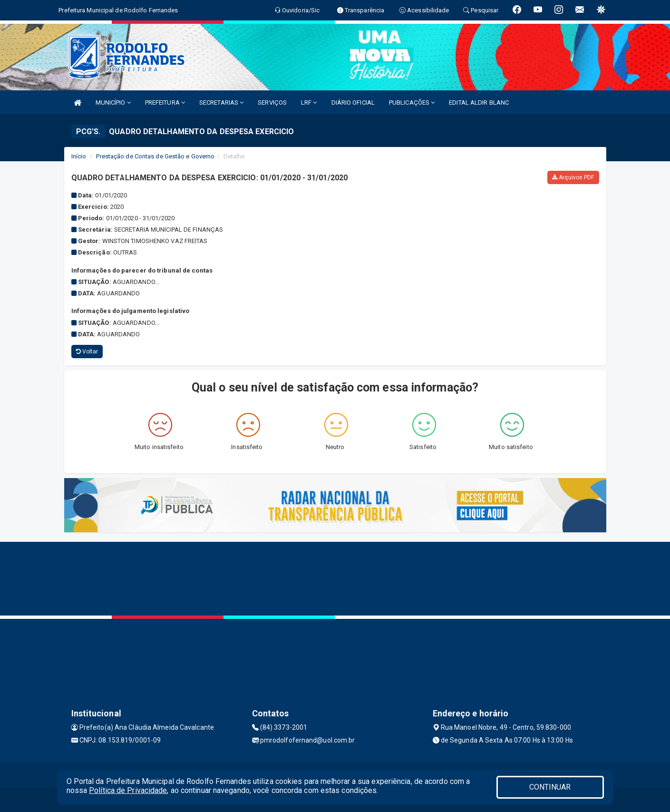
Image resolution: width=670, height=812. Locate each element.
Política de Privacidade (128, 790)
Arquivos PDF (573, 177)
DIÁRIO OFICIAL (353, 103)
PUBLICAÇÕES (412, 103)
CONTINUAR (550, 787)
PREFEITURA (165, 103)
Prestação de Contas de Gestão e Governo (155, 156)
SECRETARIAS (221, 103)
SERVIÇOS (272, 103)
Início (79, 156)
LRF (309, 103)
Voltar (87, 352)
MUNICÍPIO (113, 103)
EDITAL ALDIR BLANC (479, 103)
